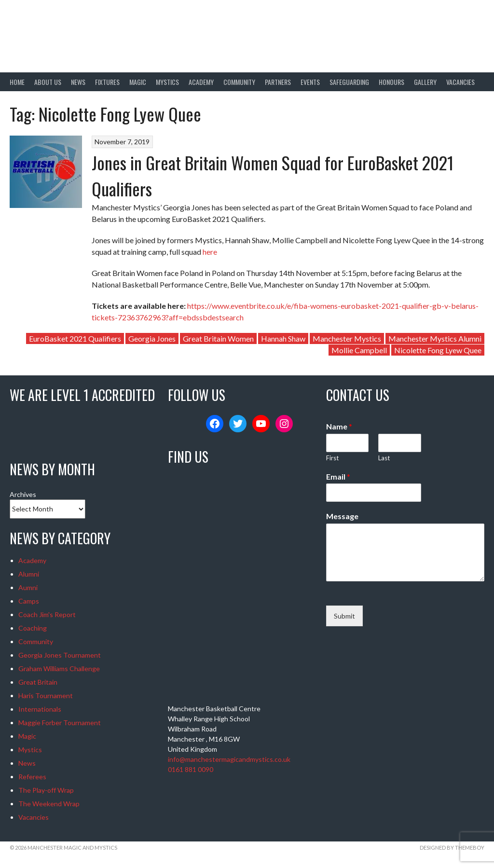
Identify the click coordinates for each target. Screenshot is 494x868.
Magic (138, 82)
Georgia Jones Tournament (60, 655)
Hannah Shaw (283, 338)
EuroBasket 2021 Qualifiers (75, 338)
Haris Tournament (46, 696)
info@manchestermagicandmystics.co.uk (229, 759)
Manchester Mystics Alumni (435, 338)
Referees (32, 777)
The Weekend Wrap (49, 804)
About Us (48, 82)
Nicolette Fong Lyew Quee (438, 350)
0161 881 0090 (191, 769)
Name (339, 426)
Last (384, 458)
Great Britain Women (218, 338)
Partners (278, 82)
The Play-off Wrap (46, 790)
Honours (391, 82)
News (78, 82)
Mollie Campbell (359, 350)
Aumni (28, 587)
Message (342, 516)
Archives (23, 494)
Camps (29, 601)
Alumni (29, 574)
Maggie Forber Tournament (60, 723)
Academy (201, 82)
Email (338, 476)
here (210, 252)
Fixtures (107, 82)
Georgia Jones (152, 338)
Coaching (33, 628)
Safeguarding (349, 82)
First (332, 458)
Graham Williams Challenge (59, 668)
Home (17, 82)
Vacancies (460, 82)
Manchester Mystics (347, 338)
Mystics (167, 82)
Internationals (40, 709)
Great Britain (38, 682)
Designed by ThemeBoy (452, 847)
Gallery (425, 82)
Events (310, 82)
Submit (344, 616)
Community (239, 82)
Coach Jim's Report (47, 614)
